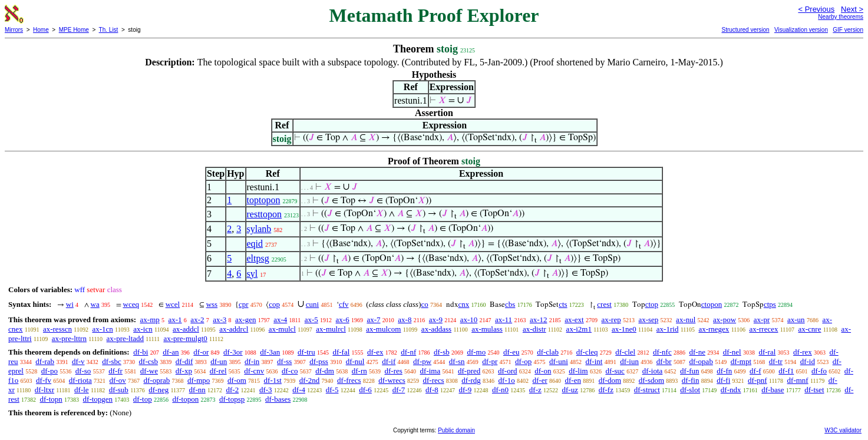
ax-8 (405, 320)
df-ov (118, 380)
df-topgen (98, 399)
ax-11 (504, 320)
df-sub (119, 390)
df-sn (457, 361)
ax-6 (343, 320)
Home (41, 30)
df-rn (359, 371)
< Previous (816, 9)
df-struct (647, 390)
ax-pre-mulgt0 (185, 338)
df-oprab (157, 380)
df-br (664, 361)
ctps (770, 304)
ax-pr (762, 320)
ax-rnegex (714, 329)
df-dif (184, 361)
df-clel (625, 352)
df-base (773, 390)
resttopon (265, 214)
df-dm (325, 371)
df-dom (610, 380)
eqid (255, 244)
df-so (83, 371)
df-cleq (587, 352)
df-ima (430, 371)
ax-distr (534, 329)
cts (563, 304)
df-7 (399, 390)
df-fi (723, 380)
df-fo (819, 371)
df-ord (508, 371)
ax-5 (311, 320)
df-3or (233, 352)
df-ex (375, 352)
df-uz (570, 390)
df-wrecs (392, 380)
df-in (252, 361)
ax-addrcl (234, 329)
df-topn (51, 399)
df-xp (184, 371)
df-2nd (310, 380)
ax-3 (220, 320)
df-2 (233, 390)
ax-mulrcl (331, 329)
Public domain (456, 430)
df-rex (803, 352)
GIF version (848, 30)
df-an (171, 352)
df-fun (690, 371)
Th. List (109, 30)
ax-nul (686, 320)
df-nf (408, 352)
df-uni (559, 361)
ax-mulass (487, 329)
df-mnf (798, 380)
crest (604, 304)
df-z (535, 390)
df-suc (615, 371)
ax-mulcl (282, 329)
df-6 (365, 390)
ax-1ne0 (624, 329)
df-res (393, 371)
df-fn (724, 371)
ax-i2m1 (579, 329)
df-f (755, 371)
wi (70, 304)
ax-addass (436, 329)
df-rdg (471, 380)
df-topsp (232, 399)
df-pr (490, 361)
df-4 (299, 390)
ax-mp (150, 320)
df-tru (306, 352)
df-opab (701, 361)
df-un (219, 361)
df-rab (45, 361)
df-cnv (254, 371)
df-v (78, 361)
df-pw (422, 361)
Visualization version (801, 30)
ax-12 (539, 320)
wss (212, 304)
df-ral (767, 352)
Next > (852, 9)
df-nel (732, 352)
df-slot (690, 390)
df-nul (355, 361)
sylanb (259, 229)
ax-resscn (57, 329)
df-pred (469, 371)
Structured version (745, 30)
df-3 (266, 390)
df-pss (319, 361)
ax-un (796, 320)
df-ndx (731, 390)
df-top (143, 399)
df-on (543, 371)
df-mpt (741, 361)
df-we (149, 371)
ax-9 (436, 320)
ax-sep (648, 320)
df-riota (80, 380)
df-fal (341, 352)
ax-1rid (668, 329)
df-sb (442, 352)
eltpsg (258, 258)
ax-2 (197, 320)
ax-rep (611, 320)
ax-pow (725, 320)
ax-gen (245, 320)
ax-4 (280, 320)
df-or (201, 352)
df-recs (434, 380)
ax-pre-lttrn (69, 338)
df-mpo (199, 380)
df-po (49, 371)
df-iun (629, 361)
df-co (290, 371)
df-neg (159, 390)
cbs (510, 304)
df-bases (278, 399)
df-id (808, 361)
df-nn (197, 390)
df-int (594, 361)
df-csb (149, 361)
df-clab (548, 352)
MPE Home (74, 30)
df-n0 (500, 390)
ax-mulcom (383, 329)
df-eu (511, 352)
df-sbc (112, 361)
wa (95, 304)
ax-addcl (186, 329)
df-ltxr (44, 390)
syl (253, 274)
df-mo (476, 352)
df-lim (578, 371)
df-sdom (651, 380)
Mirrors (14, 30)
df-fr (115, 371)
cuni (312, 304)
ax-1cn (102, 329)
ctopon (712, 304)
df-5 (332, 390)
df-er (540, 380)
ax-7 (373, 320)
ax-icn (143, 329)
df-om (237, 380)
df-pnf (758, 380)
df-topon (185, 399)
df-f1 (786, 371)
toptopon (264, 200)
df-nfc (662, 352)
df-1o (507, 380)
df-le (82, 390)
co (424, 304)
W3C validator (843, 430)
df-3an (270, 352)
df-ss (284, 361)
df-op (523, 361)
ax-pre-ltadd (126, 338)
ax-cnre (809, 329)
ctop (652, 304)
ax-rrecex (763, 329)
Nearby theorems (841, 17)
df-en (573, 380)
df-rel (218, 371)
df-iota (653, 371)
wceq (131, 304)
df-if (389, 361)
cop (274, 304)
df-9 (465, 390)
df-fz (606, 390)
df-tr (776, 361)
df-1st (273, 380)
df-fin (691, 380)
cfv (344, 304)
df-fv (44, 380)
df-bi (141, 352)
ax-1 (175, 320)
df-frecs (349, 380)
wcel (173, 304)
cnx (464, 304)
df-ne (697, 352)
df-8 (432, 390)
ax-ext (574, 320)
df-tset (814, 390)
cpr (244, 304)
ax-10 (469, 320)
